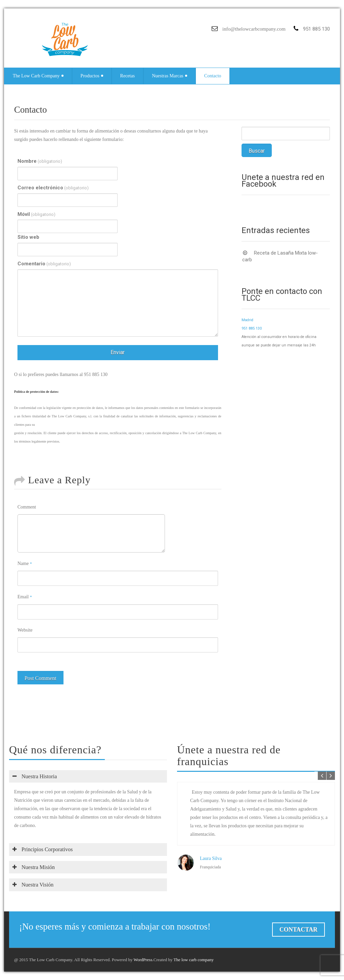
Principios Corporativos (42, 849)
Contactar (298, 930)
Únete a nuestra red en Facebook (283, 181)
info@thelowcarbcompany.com (254, 29)
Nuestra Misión (34, 867)
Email (25, 597)
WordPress (143, 960)
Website (25, 630)
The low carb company (193, 960)
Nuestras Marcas (169, 76)
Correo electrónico (53, 188)
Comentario (44, 264)
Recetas (128, 76)
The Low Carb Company (38, 76)
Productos (92, 76)
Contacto (213, 76)
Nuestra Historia (35, 776)
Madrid (247, 320)
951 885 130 (252, 328)
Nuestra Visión (33, 885)
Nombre (40, 161)
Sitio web (28, 237)
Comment (27, 507)
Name (25, 563)
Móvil (36, 214)
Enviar (118, 352)
